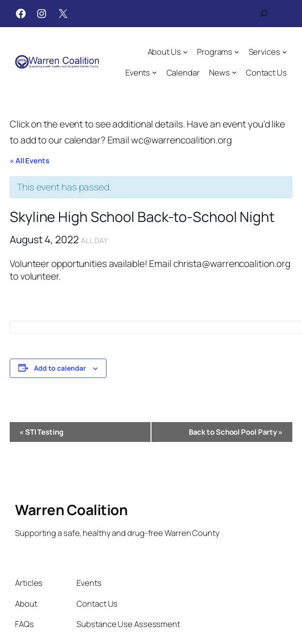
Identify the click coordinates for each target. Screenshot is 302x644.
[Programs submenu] (237, 52)
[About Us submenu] (185, 52)
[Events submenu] (154, 72)
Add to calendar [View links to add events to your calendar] (60, 368)
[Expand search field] (264, 14)
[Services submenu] (285, 52)
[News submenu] (234, 72)
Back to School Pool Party (236, 432)
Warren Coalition (71, 510)
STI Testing (41, 432)
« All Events (30, 161)
